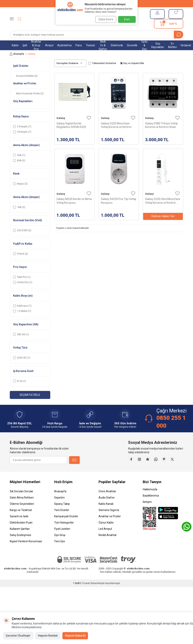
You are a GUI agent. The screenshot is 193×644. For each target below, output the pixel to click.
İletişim (147, 512)
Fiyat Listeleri (62, 539)
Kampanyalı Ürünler (66, 526)
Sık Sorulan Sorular (22, 501)
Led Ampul (105, 539)
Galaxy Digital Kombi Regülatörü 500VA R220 (71, 125)
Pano (79, 45)
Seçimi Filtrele (30, 395)
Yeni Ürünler (62, 520)
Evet (127, 19)
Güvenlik (132, 45)
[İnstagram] (150, 460)
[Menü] (12, 19)
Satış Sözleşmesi (20, 545)
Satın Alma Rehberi (22, 507)
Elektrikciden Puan (21, 532)
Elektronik (117, 45)
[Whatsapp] (170, 460)
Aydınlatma (64, 45)
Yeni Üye (60, 551)
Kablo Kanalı (106, 514)
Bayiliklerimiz (151, 505)
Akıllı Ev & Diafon (103, 45)
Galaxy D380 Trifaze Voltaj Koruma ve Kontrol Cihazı (161, 125)
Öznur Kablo (106, 532)
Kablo (15, 45)
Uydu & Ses (144, 45)
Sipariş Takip (62, 514)
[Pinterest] (179, 460)
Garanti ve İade (19, 526)
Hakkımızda (150, 499)
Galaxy (61, 118)
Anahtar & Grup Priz (36, 45)
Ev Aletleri (172, 45)
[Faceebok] (140, 460)
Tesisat (90, 45)
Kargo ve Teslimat (21, 520)
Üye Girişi (60, 545)
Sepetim (59, 507)
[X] (179, 470)
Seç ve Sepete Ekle (132, 63)
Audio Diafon (107, 507)
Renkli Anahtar (108, 545)
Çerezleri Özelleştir (18, 636)
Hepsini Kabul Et (75, 636)
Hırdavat (186, 45)
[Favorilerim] (176, 14)
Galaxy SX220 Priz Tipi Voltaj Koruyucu (118, 201)
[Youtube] (160, 460)
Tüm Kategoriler (64, 532)
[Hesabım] (157, 14)
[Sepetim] (169, 24)
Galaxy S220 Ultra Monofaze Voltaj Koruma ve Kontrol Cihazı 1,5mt (163, 201)
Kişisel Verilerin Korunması (26, 551)
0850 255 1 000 (171, 422)
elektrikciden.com (15, 578)
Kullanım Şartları (20, 539)
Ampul (49, 45)
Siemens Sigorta (109, 520)
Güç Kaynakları (158, 45)
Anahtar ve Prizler (110, 526)
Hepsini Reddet (48, 636)
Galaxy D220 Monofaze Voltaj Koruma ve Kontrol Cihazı (116, 125)
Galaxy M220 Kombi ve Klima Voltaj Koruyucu (74, 201)
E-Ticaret (85, 593)
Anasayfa (17, 54)
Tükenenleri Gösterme (102, 63)
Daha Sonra (105, 19)
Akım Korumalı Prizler (30, 93)
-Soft (76, 593)
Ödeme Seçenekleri (22, 514)
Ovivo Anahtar (107, 501)
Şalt (25, 45)
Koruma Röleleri (27, 76)
